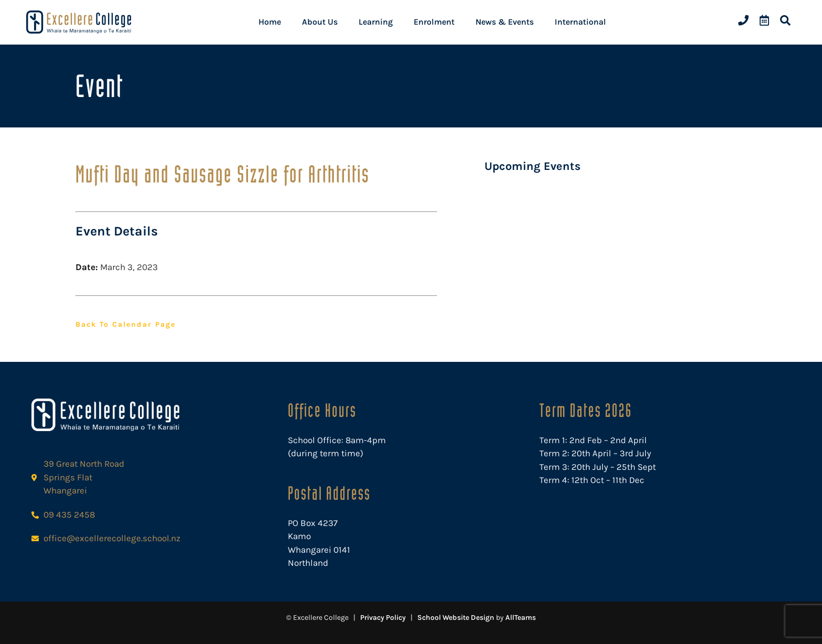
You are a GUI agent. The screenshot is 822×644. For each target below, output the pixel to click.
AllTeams (521, 618)
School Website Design (456, 618)
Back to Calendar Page (126, 324)
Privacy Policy (383, 618)
